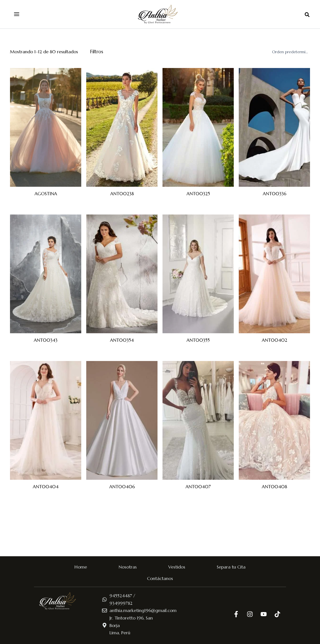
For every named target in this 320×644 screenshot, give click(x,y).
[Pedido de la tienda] (290, 52)
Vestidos (177, 567)
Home (81, 567)
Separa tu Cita (231, 567)
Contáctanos (160, 578)
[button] (307, 15)
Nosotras (128, 567)
